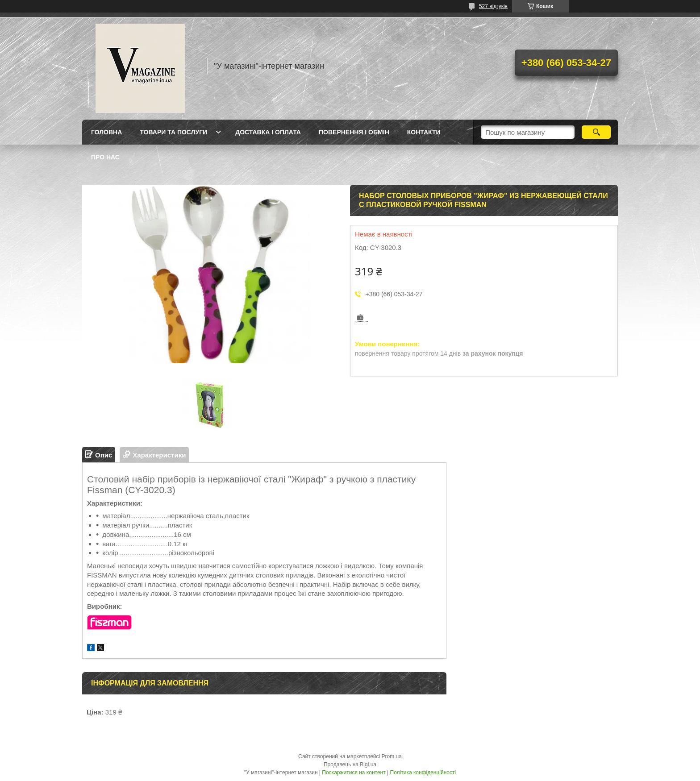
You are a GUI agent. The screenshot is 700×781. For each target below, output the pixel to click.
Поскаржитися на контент (354, 773)
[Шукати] (596, 132)
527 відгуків (493, 6)
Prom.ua (392, 756)
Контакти (424, 132)
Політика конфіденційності (423, 773)
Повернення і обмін (354, 132)
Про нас (105, 157)
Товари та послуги (173, 132)
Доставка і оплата (268, 132)
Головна (106, 132)
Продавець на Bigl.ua (350, 764)
